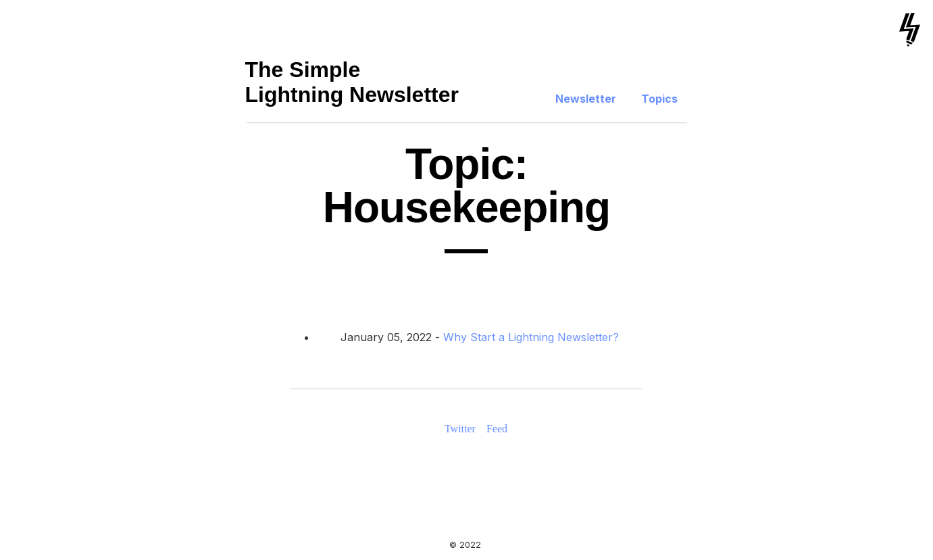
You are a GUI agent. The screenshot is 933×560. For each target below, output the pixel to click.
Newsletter (586, 99)
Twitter (460, 429)
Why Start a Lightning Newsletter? (531, 337)
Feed (497, 429)
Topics (659, 99)
